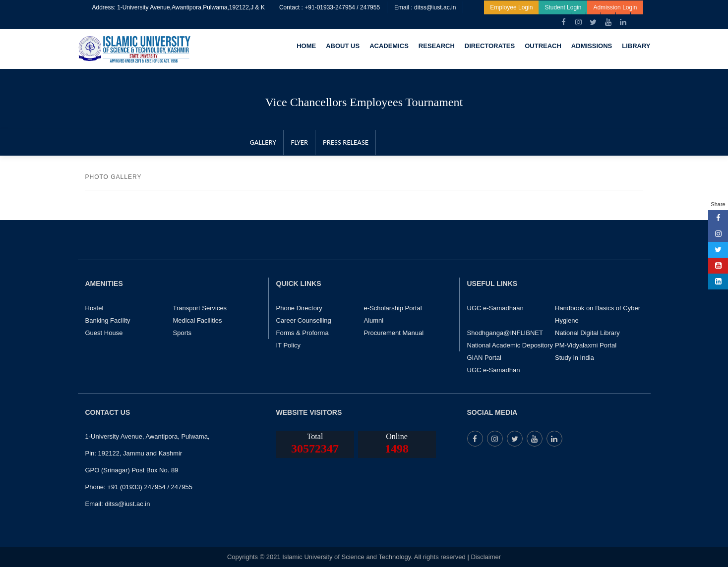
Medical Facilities (198, 320)
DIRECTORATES (490, 46)
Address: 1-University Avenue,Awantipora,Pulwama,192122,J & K (179, 7)
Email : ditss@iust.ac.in (425, 7)
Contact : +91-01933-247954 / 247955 (330, 7)
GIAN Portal (484, 358)
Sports (182, 333)
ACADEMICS (389, 46)
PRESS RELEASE (345, 142)
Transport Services (200, 308)
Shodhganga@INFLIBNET (505, 333)
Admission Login (615, 7)
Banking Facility (108, 320)
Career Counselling (304, 320)
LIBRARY (636, 46)
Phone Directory (299, 308)
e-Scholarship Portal (393, 308)
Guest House (104, 333)
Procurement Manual (394, 333)
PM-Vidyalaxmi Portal (586, 345)
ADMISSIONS (592, 46)
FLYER (299, 142)
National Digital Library (587, 333)
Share (718, 204)
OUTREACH (543, 46)
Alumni (374, 320)
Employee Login (511, 7)
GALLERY (263, 142)
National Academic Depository (510, 345)
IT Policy (289, 345)
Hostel (94, 308)
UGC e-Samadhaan (495, 308)
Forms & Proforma (303, 333)
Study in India (575, 358)
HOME (306, 46)
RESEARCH (437, 46)
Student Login (563, 7)
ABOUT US (343, 46)
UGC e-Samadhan (494, 370)
